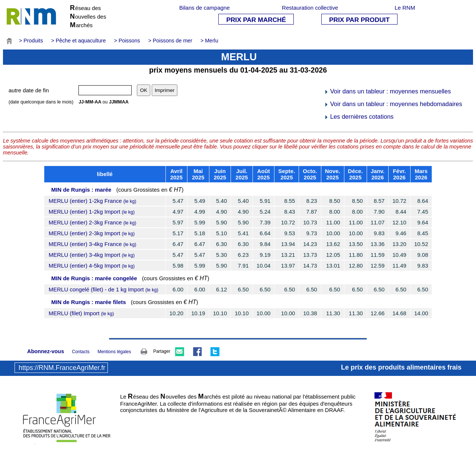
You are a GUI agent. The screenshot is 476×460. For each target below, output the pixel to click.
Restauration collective (310, 8)
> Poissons (127, 41)
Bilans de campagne (205, 8)
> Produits (31, 41)
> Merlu (209, 41)
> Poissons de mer (170, 41)
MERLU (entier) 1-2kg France (93, 201)
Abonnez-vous (46, 351)
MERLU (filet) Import (81, 313)
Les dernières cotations (359, 116)
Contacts (81, 352)
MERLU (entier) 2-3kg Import (92, 233)
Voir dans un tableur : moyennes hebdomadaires (393, 104)
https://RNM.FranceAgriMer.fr (62, 368)
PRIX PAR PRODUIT (359, 20)
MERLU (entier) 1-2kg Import (92, 212)
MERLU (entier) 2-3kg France (93, 222)
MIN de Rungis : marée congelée (94, 278)
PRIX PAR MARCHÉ (256, 20)
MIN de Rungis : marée (81, 190)
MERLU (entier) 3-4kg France (93, 244)
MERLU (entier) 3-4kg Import (92, 255)
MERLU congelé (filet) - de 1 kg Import (104, 289)
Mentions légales (114, 352)
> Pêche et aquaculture (79, 41)
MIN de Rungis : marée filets (89, 302)
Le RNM (405, 8)
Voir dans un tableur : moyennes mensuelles (387, 91)
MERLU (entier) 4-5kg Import (92, 266)
